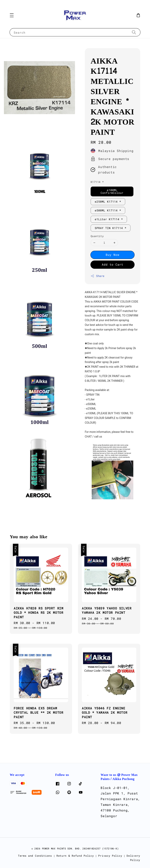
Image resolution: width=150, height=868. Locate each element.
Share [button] (98, 276)
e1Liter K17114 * (109, 219)
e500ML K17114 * (108, 210)
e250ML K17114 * (108, 202)
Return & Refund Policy (75, 856)
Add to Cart (112, 264)
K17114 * (97, 182)
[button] (12, 15)
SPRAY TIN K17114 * (111, 228)
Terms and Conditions (35, 856)
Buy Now (112, 255)
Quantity (97, 236)
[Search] (134, 32)
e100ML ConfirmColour (112, 191)
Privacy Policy (110, 856)
